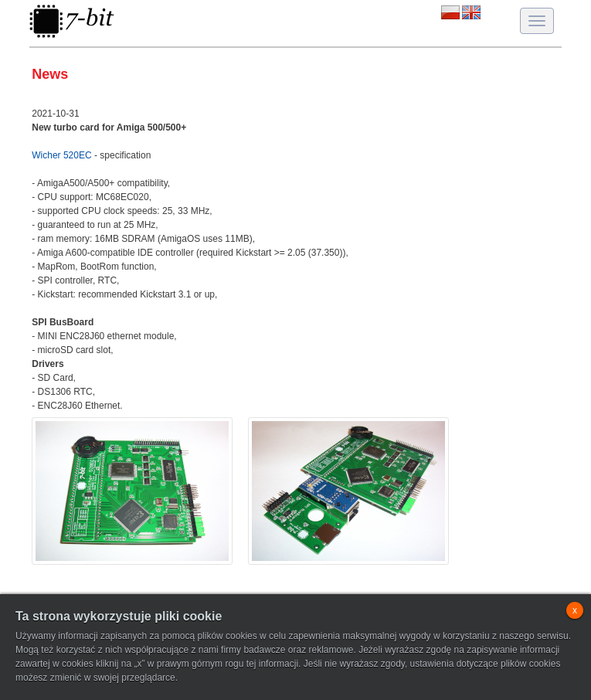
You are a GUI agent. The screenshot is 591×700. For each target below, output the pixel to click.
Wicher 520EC (61, 155)
